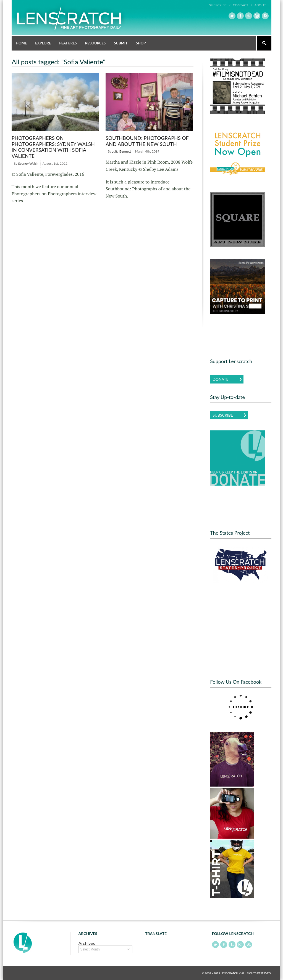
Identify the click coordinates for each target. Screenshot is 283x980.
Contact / (242, 5)
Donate (220, 379)
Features (68, 43)
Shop (141, 43)
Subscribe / (220, 5)
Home (21, 43)
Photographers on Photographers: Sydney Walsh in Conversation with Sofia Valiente (53, 147)
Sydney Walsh (28, 163)
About (260, 5)
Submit (121, 43)
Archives (87, 943)
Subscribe (223, 415)
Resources (95, 43)
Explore (43, 43)
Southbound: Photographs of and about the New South (147, 141)
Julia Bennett (121, 151)
